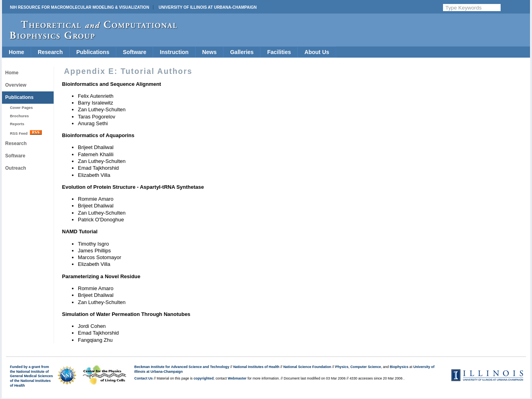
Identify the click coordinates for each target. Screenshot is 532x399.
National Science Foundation (307, 367)
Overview (16, 85)
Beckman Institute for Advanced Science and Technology (182, 367)
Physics (342, 367)
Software (134, 52)
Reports (17, 124)
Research (50, 52)
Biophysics (399, 367)
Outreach (16, 168)
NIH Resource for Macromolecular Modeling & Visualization (79, 7)
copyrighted (203, 378)
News (210, 52)
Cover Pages (21, 107)
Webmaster (237, 378)
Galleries (242, 52)
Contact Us (143, 378)
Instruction (174, 52)
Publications (93, 52)
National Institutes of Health (256, 367)
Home (16, 52)
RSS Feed (26, 133)
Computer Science (366, 367)
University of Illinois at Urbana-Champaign (208, 7)
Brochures (19, 116)
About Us (317, 52)
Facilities (279, 52)
